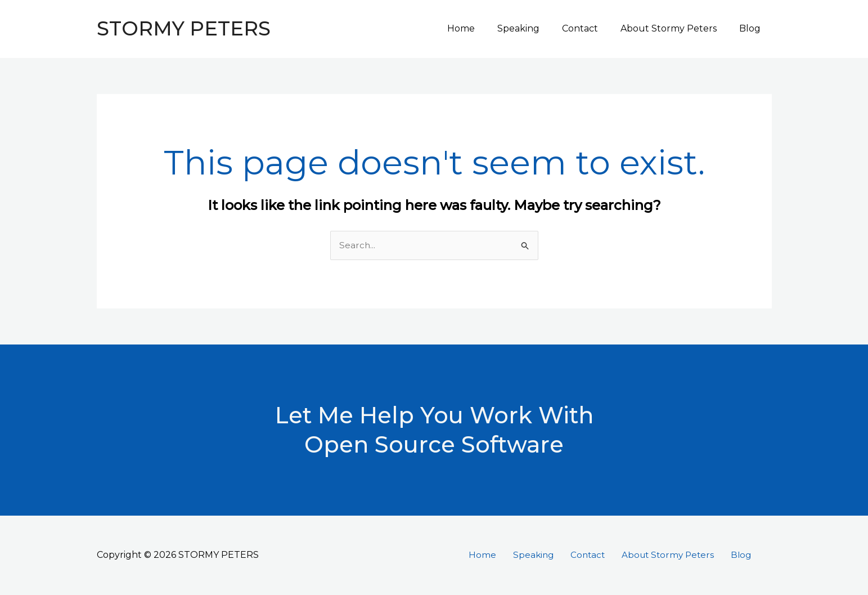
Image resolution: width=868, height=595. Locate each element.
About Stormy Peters (675, 28)
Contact (591, 28)
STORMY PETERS (184, 28)
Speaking (534, 28)
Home (481, 28)
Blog (752, 28)
